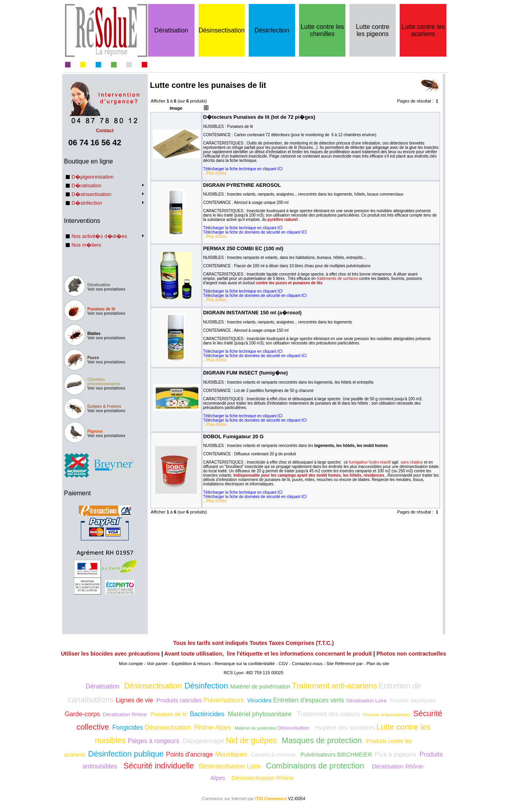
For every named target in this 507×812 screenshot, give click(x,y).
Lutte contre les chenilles (322, 30)
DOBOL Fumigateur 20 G (233, 436)
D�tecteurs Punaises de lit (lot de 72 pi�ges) (259, 117)
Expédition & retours (191, 664)
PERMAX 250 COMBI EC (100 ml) (243, 248)
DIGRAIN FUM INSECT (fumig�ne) (246, 373)
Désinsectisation (222, 30)
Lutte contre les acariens (423, 30)
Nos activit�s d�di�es (99, 236)
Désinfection (272, 30)
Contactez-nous (307, 664)
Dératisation (171, 30)
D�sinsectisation (91, 194)
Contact (105, 128)
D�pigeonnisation (93, 177)
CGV (283, 664)
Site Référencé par (345, 664)
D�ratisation (87, 185)
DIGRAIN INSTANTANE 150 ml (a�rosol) (253, 313)
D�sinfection (87, 203)
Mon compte (131, 664)
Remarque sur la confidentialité (245, 664)
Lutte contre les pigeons (373, 30)
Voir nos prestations (107, 289)
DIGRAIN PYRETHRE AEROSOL (242, 185)
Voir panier (157, 664)
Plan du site (378, 664)
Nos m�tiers (87, 245)
